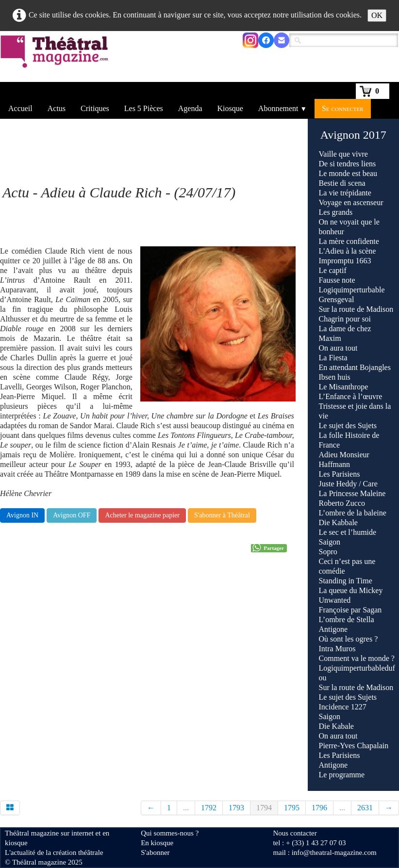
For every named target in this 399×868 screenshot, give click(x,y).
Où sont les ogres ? (349, 639)
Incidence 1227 (343, 707)
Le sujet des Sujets (348, 426)
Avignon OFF (72, 515)
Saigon (330, 542)
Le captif (333, 270)
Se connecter (343, 108)
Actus (57, 108)
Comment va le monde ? (357, 658)
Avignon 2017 (353, 135)
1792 (209, 808)
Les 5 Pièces (144, 108)
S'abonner (155, 852)
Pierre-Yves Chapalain (354, 746)
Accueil (20, 108)
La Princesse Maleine (352, 493)
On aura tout (338, 348)
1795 (292, 808)
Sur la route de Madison (356, 309)
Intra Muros (337, 649)
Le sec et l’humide (348, 532)
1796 (319, 808)
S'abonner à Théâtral (222, 515)
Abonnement (283, 108)
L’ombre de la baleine (353, 513)
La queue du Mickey (351, 590)
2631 (365, 808)
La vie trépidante (345, 193)
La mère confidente (349, 241)
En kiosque (157, 843)
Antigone (333, 629)
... (186, 808)
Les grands (336, 212)
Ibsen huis (335, 377)
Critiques (95, 108)
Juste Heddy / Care (348, 484)
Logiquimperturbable (352, 290)
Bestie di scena (342, 183)
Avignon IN (22, 515)
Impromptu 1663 (345, 261)
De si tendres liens (348, 164)
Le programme (342, 775)
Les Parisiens (340, 474)
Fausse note (337, 280)
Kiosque (230, 108)
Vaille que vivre (343, 154)
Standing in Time (346, 581)
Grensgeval (337, 299)
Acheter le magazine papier (142, 515)
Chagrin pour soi (345, 319)
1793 (236, 808)
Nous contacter (295, 833)
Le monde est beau (348, 173)
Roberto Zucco (342, 503)
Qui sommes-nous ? (170, 833)
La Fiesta (333, 358)
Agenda (190, 108)
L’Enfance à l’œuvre (351, 396)
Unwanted (335, 600)
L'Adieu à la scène (348, 251)
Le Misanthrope (344, 387)
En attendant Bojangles (355, 367)
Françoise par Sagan (350, 610)
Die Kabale (336, 726)
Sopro (329, 552)
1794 (264, 808)
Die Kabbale (338, 522)
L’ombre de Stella (347, 619)
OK (377, 15)
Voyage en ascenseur (351, 202)
